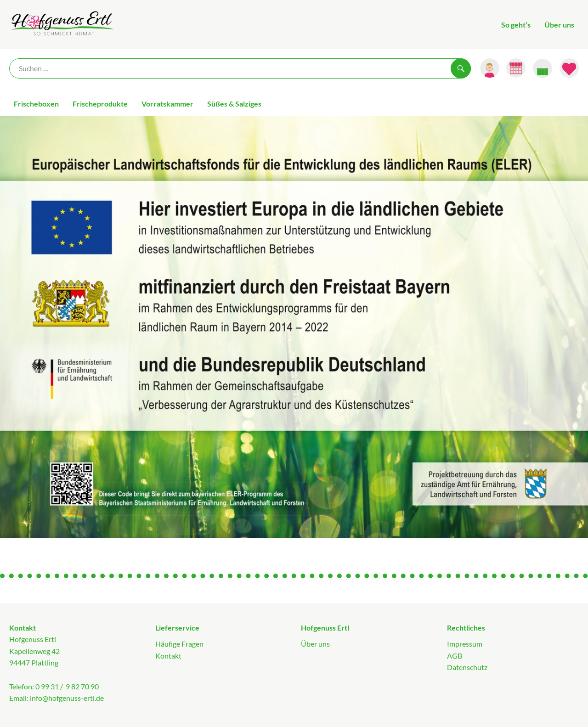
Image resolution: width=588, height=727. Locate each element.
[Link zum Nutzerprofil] (490, 68)
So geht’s (516, 25)
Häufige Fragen (179, 644)
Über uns (559, 25)
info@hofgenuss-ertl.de (67, 698)
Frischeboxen (36, 104)
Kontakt (168, 656)
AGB (455, 656)
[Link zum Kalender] (516, 68)
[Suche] (240, 68)
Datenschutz (467, 667)
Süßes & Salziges (234, 104)
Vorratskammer (167, 104)
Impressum (465, 644)
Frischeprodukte (100, 104)
